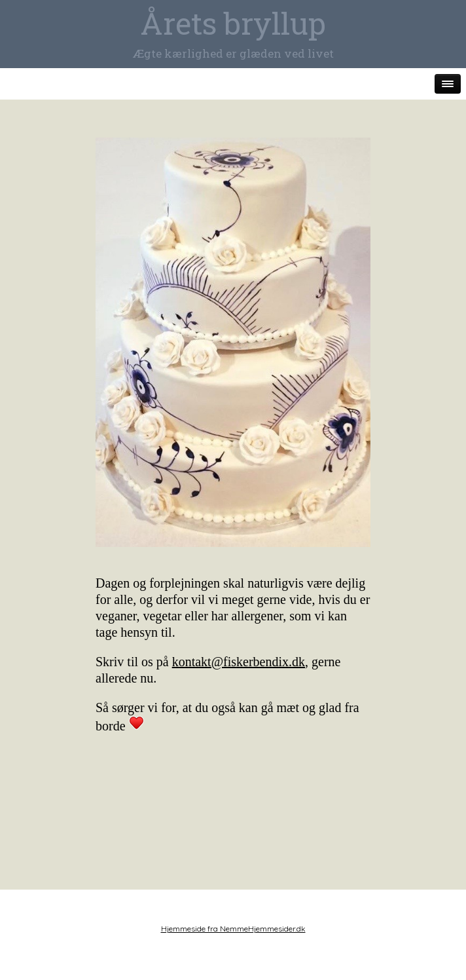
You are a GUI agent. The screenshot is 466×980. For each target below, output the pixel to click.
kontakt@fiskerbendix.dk (239, 662)
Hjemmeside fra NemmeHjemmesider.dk (233, 929)
